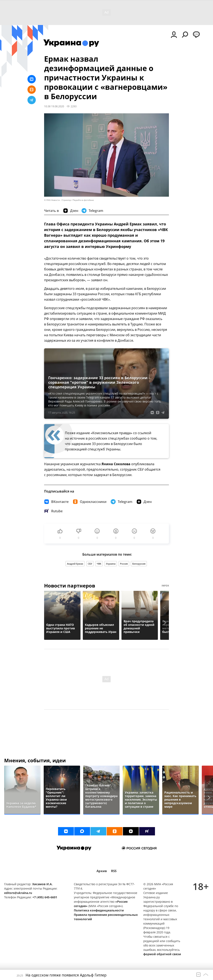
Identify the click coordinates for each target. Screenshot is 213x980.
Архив (102, 871)
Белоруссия (139, 564)
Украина (111, 564)
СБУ (90, 564)
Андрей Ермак (75, 564)
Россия (124, 564)
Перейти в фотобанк (83, 200)
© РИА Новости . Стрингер (58, 200)
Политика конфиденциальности (99, 910)
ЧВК (99, 564)
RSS (114, 871)
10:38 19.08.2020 (54, 106)
